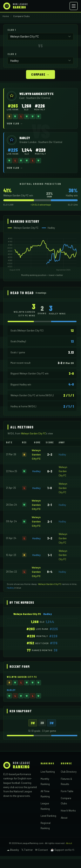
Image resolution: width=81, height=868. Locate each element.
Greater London (28, 142)
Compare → (40, 74)
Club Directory (69, 772)
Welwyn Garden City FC (36, 454)
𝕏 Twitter (27, 850)
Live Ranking (48, 772)
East (22, 98)
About (64, 818)
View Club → (15, 123)
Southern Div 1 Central (38, 98)
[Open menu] (74, 6)
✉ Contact (42, 850)
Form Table (67, 791)
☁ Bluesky (13, 850)
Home (6, 16)
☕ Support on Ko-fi (62, 850)
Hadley (62, 454)
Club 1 (12, 30)
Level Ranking (48, 816)
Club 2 (12, 54)
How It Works (68, 810)
